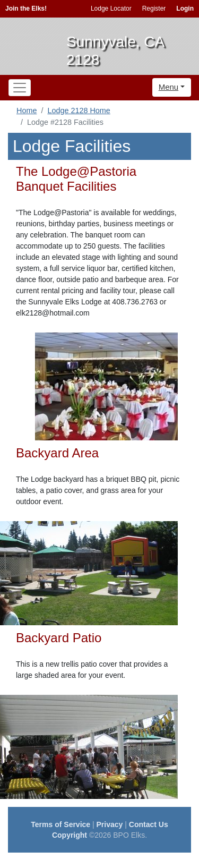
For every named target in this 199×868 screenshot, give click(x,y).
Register (154, 8)
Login (185, 8)
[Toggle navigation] (20, 88)
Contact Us (149, 824)
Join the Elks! (26, 8)
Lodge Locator (111, 8)
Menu (169, 87)
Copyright (70, 835)
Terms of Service (60, 824)
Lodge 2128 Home (79, 110)
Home (27, 110)
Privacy (110, 824)
